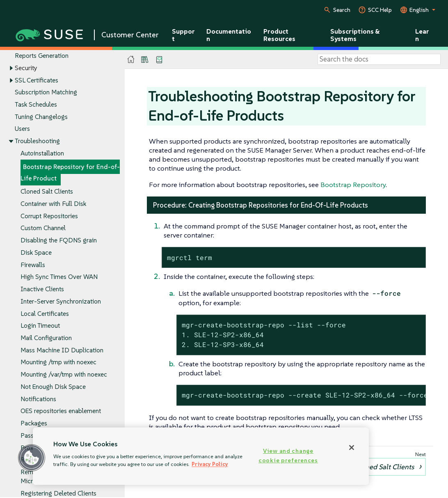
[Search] (379, 59)
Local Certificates (45, 314)
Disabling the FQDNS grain (59, 241)
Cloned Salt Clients (47, 192)
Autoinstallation (42, 153)
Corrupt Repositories (49, 216)
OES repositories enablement (61, 411)
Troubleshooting (37, 141)
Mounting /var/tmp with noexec (64, 375)
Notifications (38, 399)
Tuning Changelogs (41, 117)
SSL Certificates (37, 80)
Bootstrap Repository (353, 185)
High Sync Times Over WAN (59, 277)
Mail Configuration (46, 338)
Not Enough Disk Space (53, 387)
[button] (32, 458)
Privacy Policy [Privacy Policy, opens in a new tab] (210, 464)
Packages (34, 424)
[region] (201, 456)
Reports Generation (42, 56)
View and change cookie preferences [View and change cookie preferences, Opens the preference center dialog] (288, 456)
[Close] (352, 448)
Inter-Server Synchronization (61, 301)
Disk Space (36, 252)
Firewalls (33, 265)
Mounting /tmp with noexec (58, 362)
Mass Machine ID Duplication (62, 350)
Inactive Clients (42, 289)
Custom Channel (43, 228)
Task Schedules (36, 104)
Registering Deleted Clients (58, 493)
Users (22, 129)
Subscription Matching (46, 93)
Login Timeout (40, 326)
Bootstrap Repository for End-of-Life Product (70, 172)
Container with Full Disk (53, 204)
